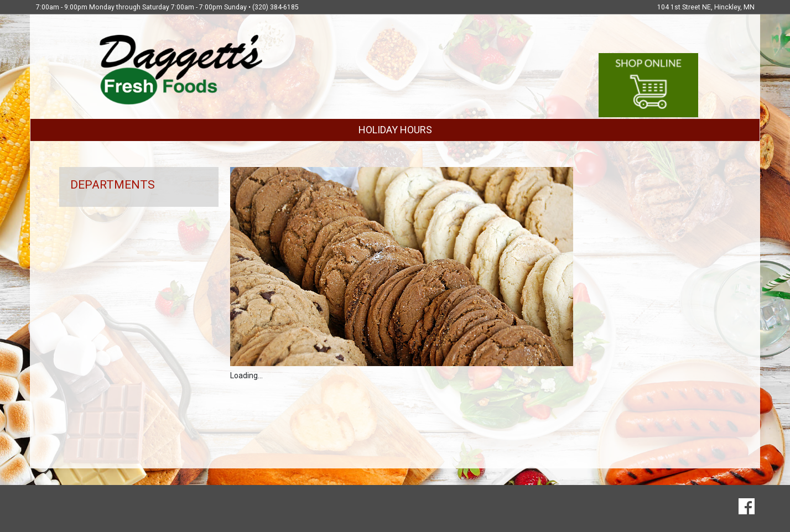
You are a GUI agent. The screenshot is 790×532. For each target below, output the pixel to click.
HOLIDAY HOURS (395, 130)
